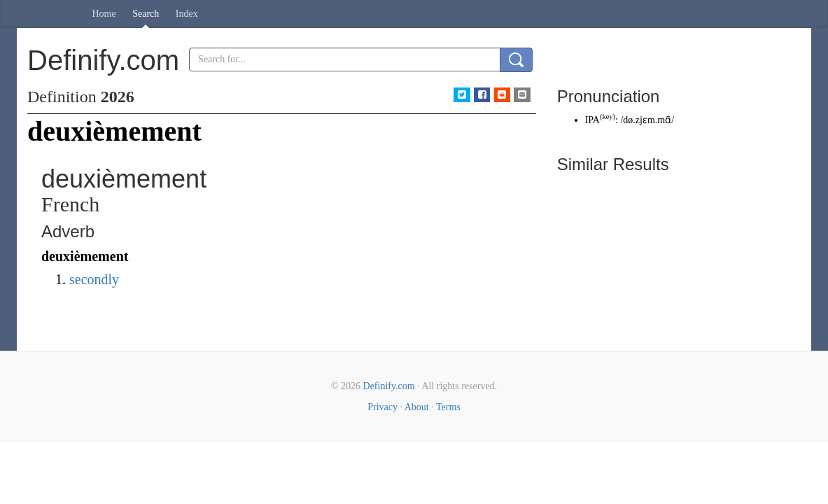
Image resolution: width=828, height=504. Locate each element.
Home (104, 14)
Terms (448, 407)
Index (187, 14)
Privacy (383, 407)
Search (146, 14)
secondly (94, 279)
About (417, 407)
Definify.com (389, 386)
